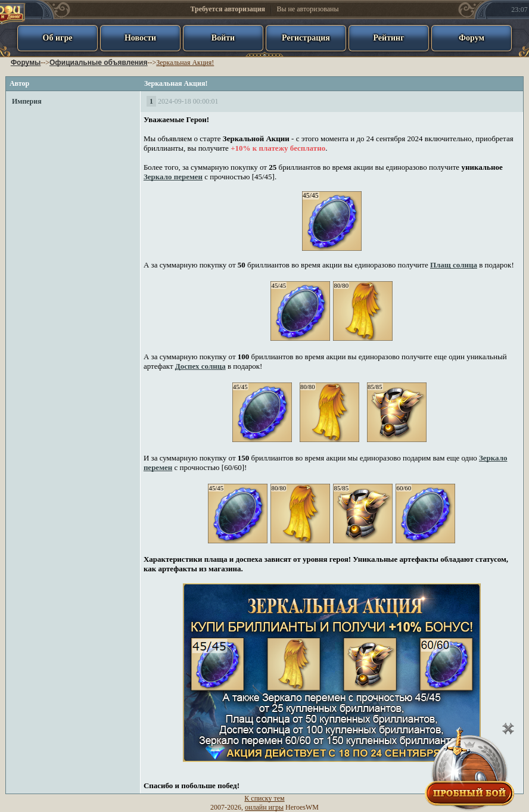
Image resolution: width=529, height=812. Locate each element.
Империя (27, 101)
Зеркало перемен (173, 177)
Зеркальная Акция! (185, 63)
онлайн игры (264, 807)
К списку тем (264, 798)
